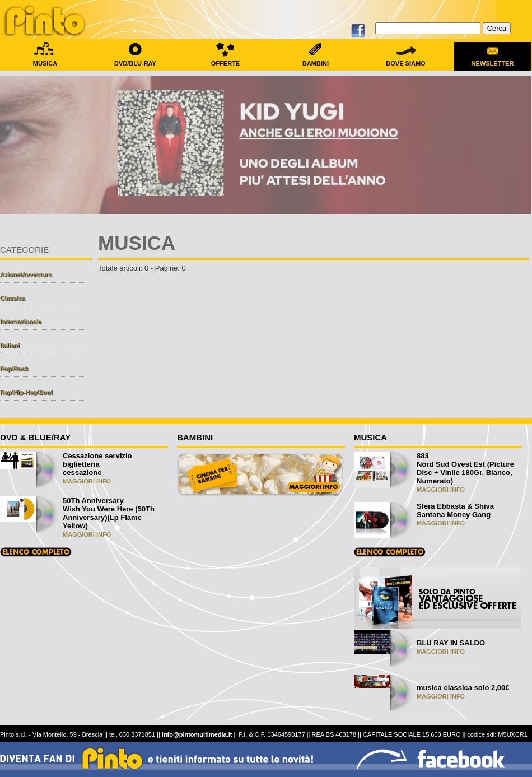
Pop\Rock (14, 369)
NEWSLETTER (493, 60)
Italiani (10, 345)
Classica (13, 298)
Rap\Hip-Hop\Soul (26, 392)
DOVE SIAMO (406, 60)
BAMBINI (316, 60)
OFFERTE (225, 60)
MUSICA (45, 60)
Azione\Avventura (26, 274)
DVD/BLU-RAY (135, 60)
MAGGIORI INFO (87, 481)
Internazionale (21, 322)
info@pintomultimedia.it (197, 734)
